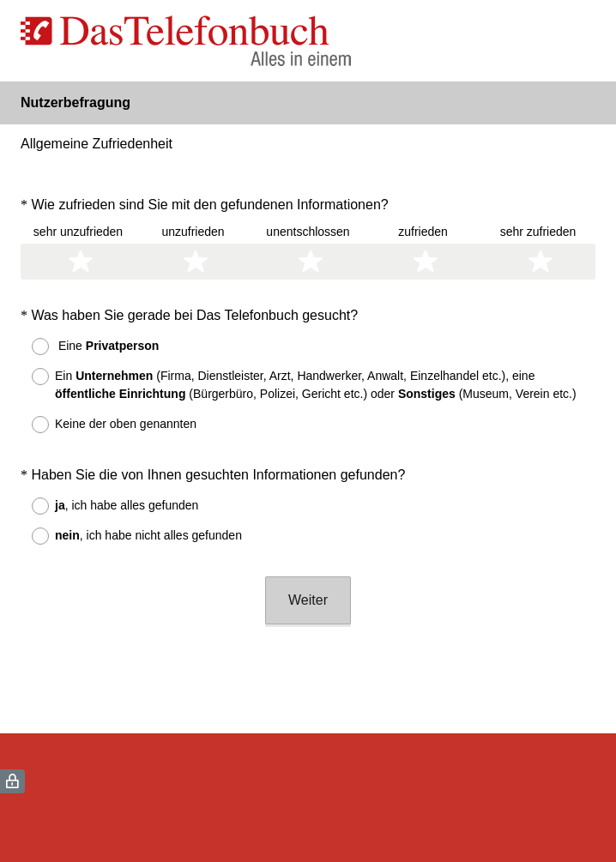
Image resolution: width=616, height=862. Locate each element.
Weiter (308, 600)
